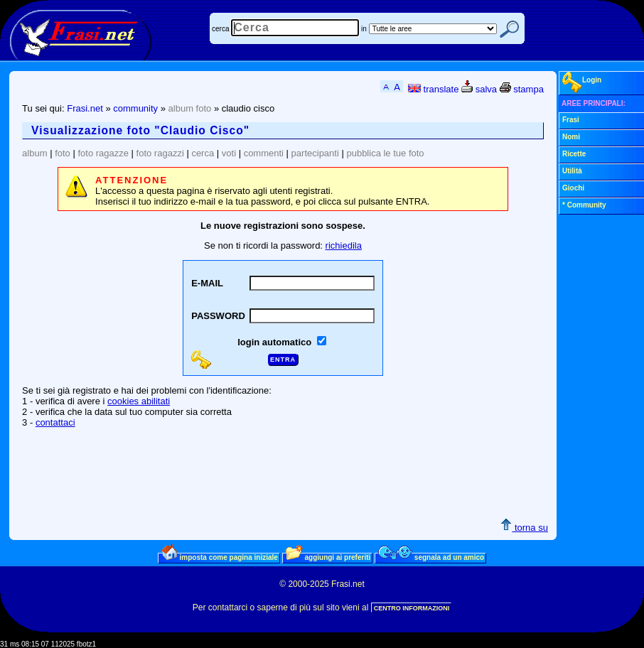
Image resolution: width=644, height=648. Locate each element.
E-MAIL (207, 283)
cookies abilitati (139, 401)
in (364, 29)
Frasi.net (85, 108)
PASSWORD (218, 316)
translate (433, 89)
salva (479, 89)
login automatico (276, 342)
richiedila (344, 245)
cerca (220, 29)
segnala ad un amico (431, 557)
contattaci (55, 422)
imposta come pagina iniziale (220, 557)
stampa (522, 89)
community (135, 108)
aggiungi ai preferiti (328, 557)
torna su (524, 528)
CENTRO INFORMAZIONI (412, 608)
